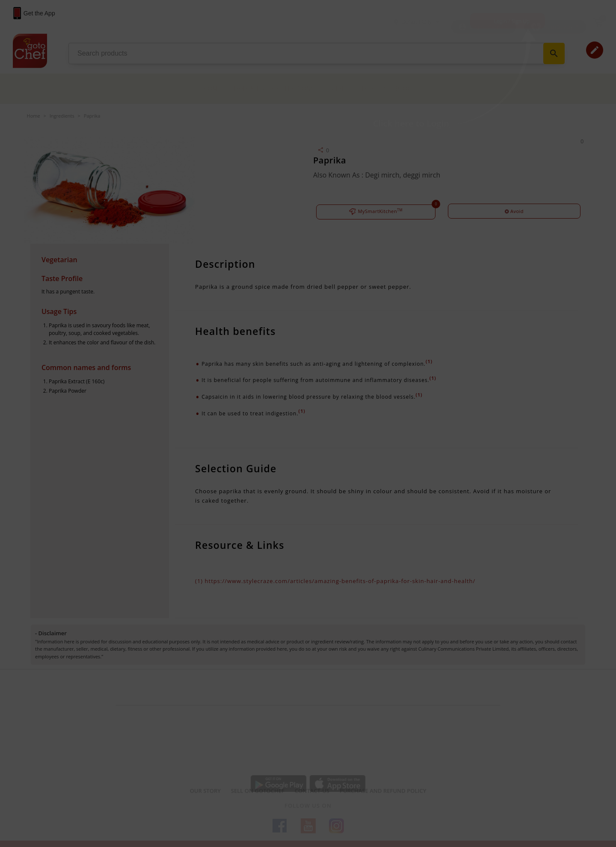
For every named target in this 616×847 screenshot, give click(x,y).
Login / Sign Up (512, 21)
